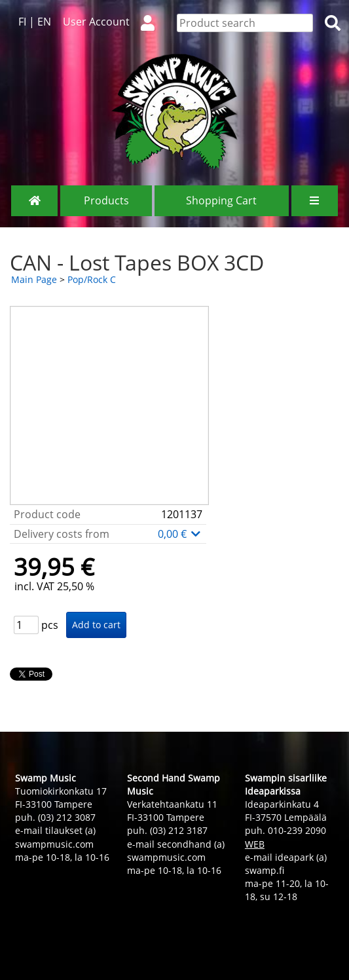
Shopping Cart (221, 200)
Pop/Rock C (92, 279)
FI (22, 22)
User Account (114, 22)
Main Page (34, 279)
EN (44, 22)
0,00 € (180, 534)
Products (106, 200)
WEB (255, 844)
